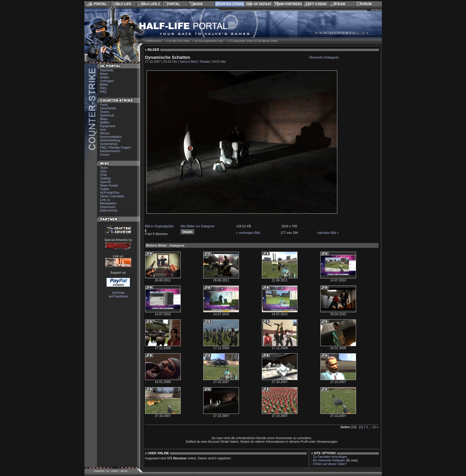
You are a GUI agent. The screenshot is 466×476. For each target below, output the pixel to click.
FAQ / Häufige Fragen (116, 147)
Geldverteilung (110, 140)
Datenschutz (109, 210)
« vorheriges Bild (248, 233)
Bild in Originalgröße (159, 226)
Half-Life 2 (150, 4)
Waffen (105, 122)
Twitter (105, 189)
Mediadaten (108, 203)
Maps (104, 119)
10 (374, 427)
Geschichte (108, 108)
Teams (105, 112)
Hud (103, 130)
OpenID (106, 182)
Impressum (108, 207)
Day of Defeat (259, 4)
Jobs (104, 171)
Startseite (107, 70)
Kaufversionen (110, 151)
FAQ (103, 92)
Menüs (105, 133)
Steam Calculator (112, 196)
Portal (173, 4)
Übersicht (316, 57)
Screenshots (109, 144)
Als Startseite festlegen (329, 460)
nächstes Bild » (328, 233)
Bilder (104, 84)
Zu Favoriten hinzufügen (330, 457)
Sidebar (106, 178)
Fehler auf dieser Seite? (330, 464)
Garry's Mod (188, 62)
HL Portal (98, 4)
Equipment (108, 126)
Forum (366, 4)
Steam (340, 4)
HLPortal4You (110, 193)
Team (104, 168)
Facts (104, 105)
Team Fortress (288, 4)
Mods (198, 4)
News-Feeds (109, 185)
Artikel (105, 77)
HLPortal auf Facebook (118, 294)
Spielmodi (107, 115)
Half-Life (123, 4)
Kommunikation (111, 137)
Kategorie (332, 57)
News (104, 74)
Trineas (205, 62)
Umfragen (107, 81)
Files (104, 88)
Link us (105, 200)
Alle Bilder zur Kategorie (198, 226)
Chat (104, 175)
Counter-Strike (230, 4)
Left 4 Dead (316, 4)
